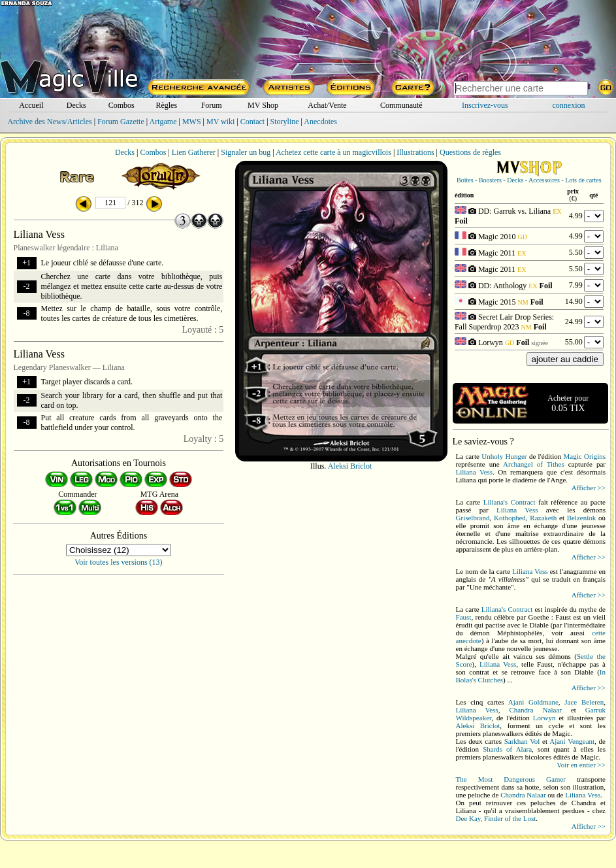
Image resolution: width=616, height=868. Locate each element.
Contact (252, 122)
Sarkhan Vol (522, 741)
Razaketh (543, 518)
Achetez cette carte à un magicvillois (333, 152)
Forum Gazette (121, 122)
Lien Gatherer (194, 152)
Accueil (31, 105)
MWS (192, 122)
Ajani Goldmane (533, 702)
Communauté (401, 105)
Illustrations (415, 152)
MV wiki (220, 122)
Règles (166, 105)
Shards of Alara (507, 749)
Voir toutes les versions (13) (118, 562)
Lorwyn (544, 718)
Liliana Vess (475, 472)
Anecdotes (320, 122)
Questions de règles (470, 152)
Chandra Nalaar (535, 710)
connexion (569, 105)
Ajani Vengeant (572, 741)
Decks (76, 105)
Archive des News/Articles (49, 122)
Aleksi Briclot (350, 466)
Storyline (285, 122)
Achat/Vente (327, 105)
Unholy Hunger (504, 456)
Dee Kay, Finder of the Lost (496, 818)
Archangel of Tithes (534, 464)
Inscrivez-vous (485, 105)
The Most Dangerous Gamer (511, 779)
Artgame (163, 122)
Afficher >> (589, 488)
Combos (122, 105)
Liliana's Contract (510, 502)
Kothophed (510, 518)
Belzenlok (582, 518)
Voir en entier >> (581, 765)
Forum (212, 105)
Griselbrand (473, 518)
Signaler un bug (246, 152)
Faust (464, 617)
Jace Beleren (584, 702)
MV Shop (263, 105)
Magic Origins (585, 456)
